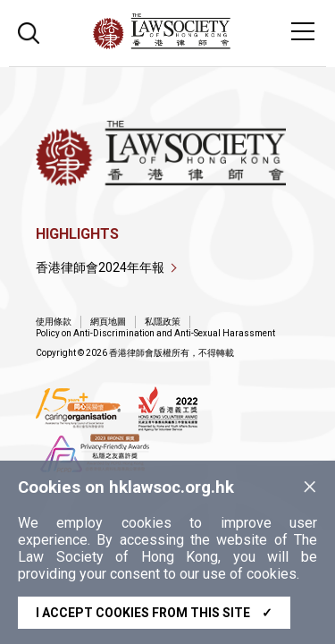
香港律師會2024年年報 (100, 267)
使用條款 (54, 322)
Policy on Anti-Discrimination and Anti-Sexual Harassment (155, 333)
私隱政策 (163, 322)
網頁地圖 (108, 322)
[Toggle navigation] (303, 31)
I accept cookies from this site (154, 613)
